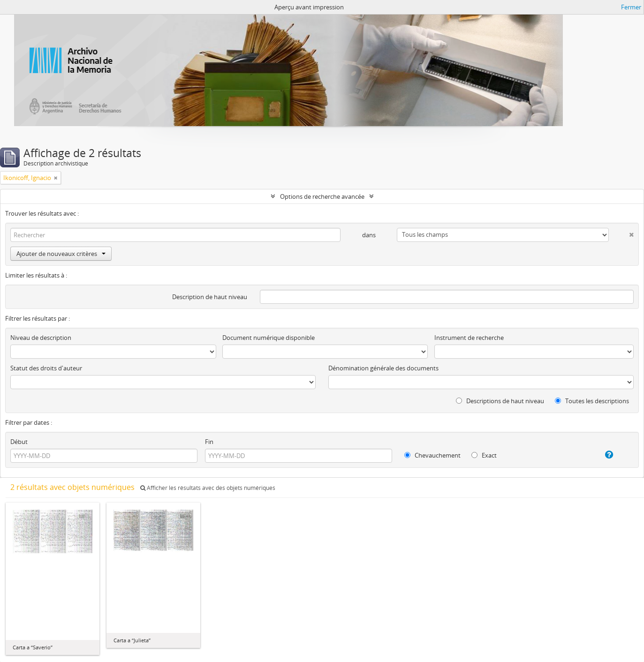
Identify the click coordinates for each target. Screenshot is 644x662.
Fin (209, 442)
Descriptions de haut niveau (500, 401)
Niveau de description (41, 338)
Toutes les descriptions (592, 401)
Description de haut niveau (210, 297)
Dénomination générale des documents (383, 368)
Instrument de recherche (469, 338)
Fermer (631, 7)
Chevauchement (432, 455)
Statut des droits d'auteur (46, 368)
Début (19, 442)
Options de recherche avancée (322, 196)
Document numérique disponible (269, 338)
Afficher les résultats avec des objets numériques (208, 488)
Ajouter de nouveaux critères (61, 254)
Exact (484, 455)
